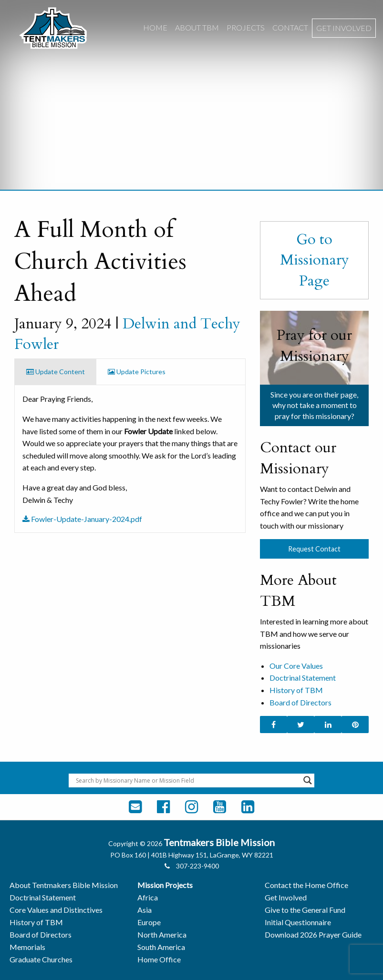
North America (162, 934)
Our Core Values (296, 666)
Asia (145, 910)
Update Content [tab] (56, 372)
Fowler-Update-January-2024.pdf (82, 519)
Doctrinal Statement (303, 678)
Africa (148, 897)
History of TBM (296, 690)
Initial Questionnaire (298, 922)
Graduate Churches (41, 959)
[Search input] (187, 780)
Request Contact (314, 549)
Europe (149, 922)
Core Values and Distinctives (56, 910)
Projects (246, 27)
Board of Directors (300, 702)
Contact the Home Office (306, 885)
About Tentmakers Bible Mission (64, 885)
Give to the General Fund (305, 910)
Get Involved (344, 28)
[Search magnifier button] (308, 780)
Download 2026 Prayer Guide (313, 934)
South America (161, 947)
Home (155, 27)
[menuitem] (155, 28)
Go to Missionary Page (315, 260)
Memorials (27, 947)
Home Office (159, 959)
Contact (290, 27)
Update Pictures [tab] (137, 372)
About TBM (197, 27)
